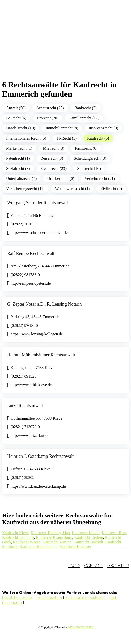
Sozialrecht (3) (18, 168)
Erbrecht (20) (48, 118)
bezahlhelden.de (17, 597)
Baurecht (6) (16, 118)
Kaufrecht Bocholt (88, 542)
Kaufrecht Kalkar (86, 533)
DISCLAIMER (118, 566)
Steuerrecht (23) (54, 168)
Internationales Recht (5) (26, 138)
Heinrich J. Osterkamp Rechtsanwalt (40, 456)
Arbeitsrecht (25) (50, 108)
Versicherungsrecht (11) (25, 189)
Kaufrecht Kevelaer (76, 546)
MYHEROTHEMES (81, 627)
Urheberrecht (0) (61, 179)
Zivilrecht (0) (111, 189)
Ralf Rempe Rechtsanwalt (31, 253)
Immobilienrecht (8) (62, 128)
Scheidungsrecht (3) (90, 158)
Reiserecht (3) (52, 158)
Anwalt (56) (16, 108)
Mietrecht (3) (54, 148)
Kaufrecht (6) (98, 138)
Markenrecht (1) (19, 148)
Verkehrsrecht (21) (100, 179)
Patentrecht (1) (18, 158)
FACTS (74, 566)
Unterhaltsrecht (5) (21, 179)
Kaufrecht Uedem (88, 537)
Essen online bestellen (85, 597)
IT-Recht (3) (67, 138)
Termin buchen (49, 597)
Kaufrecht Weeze (27, 542)
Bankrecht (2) (86, 108)
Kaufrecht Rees (114, 533)
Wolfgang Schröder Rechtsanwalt (37, 203)
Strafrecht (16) (89, 168)
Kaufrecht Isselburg (18, 537)
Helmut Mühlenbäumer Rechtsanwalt (41, 355)
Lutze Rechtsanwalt (25, 406)
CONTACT (94, 566)
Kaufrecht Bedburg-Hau (50, 533)
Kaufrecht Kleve (15, 533)
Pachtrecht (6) (86, 148)
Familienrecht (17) (84, 118)
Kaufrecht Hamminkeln (39, 546)
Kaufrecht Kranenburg (54, 537)
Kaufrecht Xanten (57, 542)
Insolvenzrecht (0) (103, 128)
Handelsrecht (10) (21, 128)
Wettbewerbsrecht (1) (73, 189)
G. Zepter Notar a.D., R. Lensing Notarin (44, 304)
